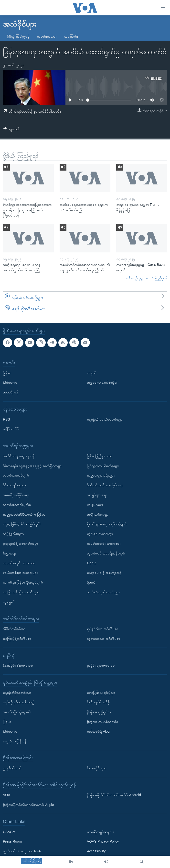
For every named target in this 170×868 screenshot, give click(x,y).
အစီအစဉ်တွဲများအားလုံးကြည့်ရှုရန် (146, 278)
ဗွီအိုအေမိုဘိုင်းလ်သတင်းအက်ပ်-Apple (28, 805)
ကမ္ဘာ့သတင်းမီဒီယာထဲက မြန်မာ (24, 514)
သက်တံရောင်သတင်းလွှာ (103, 592)
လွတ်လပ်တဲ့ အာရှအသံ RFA (22, 851)
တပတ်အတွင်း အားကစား (20, 563)
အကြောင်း (71, 36)
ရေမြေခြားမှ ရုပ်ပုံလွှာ (101, 692)
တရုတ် (91, 373)
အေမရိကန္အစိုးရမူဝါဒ (101, 832)
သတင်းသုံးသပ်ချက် (16, 475)
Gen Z (92, 563)
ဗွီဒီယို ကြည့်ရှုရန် (18, 36)
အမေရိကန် (11, 392)
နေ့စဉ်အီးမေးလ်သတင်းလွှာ (105, 419)
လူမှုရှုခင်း (9, 602)
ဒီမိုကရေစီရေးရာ (14, 485)
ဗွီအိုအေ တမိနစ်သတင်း (102, 722)
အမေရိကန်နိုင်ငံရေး (16, 495)
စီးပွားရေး (9, 553)
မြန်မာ (7, 373)
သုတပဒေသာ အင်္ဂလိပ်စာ (104, 639)
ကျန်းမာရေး (95, 505)
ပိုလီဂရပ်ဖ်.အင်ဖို (98, 702)
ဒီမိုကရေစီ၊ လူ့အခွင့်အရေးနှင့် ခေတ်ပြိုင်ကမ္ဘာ (32, 466)
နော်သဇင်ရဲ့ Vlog (98, 731)
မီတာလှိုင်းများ (96, 768)
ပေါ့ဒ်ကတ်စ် (11, 429)
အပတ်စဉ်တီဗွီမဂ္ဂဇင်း (17, 712)
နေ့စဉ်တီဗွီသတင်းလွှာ (17, 692)
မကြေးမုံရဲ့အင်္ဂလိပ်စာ (17, 639)
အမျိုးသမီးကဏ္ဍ (98, 514)
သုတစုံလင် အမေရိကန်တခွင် (106, 553)
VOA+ (8, 795)
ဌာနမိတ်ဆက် (12, 768)
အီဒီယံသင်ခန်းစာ (14, 629)
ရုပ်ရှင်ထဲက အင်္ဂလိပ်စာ (103, 629)
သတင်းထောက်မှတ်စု (17, 505)
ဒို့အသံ (91, 582)
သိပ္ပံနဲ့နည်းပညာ (13, 534)
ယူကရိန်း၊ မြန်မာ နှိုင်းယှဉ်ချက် (23, 582)
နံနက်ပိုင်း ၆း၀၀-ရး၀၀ (18, 665)
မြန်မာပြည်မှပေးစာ (100, 456)
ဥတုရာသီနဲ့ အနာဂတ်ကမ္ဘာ (21, 543)
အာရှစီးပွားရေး (97, 495)
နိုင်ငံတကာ (10, 382)
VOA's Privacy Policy (103, 841)
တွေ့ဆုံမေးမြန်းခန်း (15, 741)
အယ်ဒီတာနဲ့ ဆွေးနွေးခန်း (19, 456)
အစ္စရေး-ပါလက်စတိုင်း (102, 382)
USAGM (9, 832)
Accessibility (96, 851)
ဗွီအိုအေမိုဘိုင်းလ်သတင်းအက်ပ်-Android (114, 795)
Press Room (12, 841)
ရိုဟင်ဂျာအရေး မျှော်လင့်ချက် (107, 524)
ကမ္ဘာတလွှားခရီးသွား (101, 475)
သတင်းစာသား (47, 36)
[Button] (11, 130)
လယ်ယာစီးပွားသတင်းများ (20, 573)
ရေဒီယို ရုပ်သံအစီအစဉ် (19, 702)
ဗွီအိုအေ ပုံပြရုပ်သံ (99, 712)
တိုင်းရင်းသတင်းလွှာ (100, 534)
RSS (6, 419)
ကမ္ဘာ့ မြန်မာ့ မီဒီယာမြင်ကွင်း (22, 524)
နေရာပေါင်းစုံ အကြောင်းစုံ (104, 573)
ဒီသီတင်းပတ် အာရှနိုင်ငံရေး (105, 485)
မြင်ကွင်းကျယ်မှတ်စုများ (103, 466)
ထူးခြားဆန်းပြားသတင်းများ (21, 592)
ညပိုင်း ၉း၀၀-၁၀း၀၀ (101, 665)
